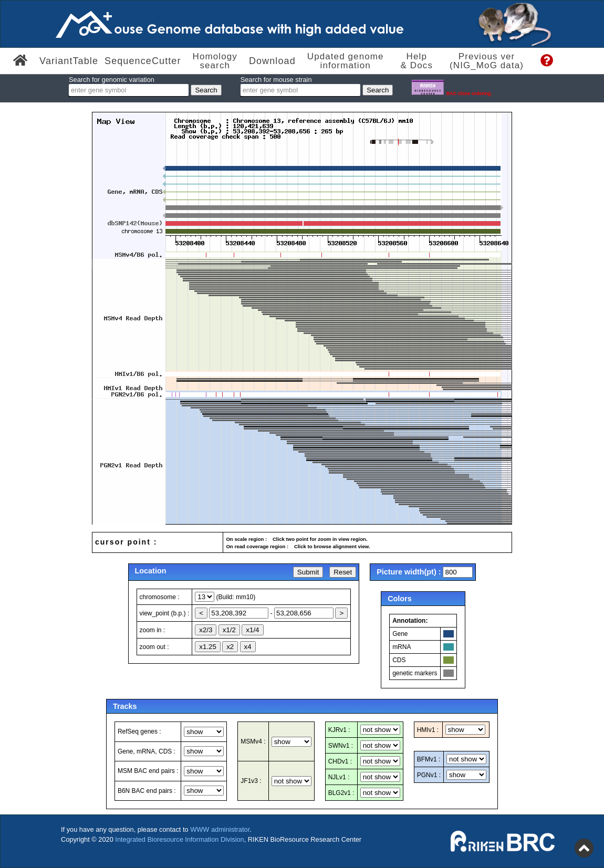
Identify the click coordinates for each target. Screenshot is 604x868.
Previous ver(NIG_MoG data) (487, 61)
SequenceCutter (143, 61)
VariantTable (69, 61)
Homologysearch (215, 61)
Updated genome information (346, 61)
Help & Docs (417, 61)
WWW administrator (220, 829)
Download (272, 61)
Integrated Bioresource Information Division (179, 839)
